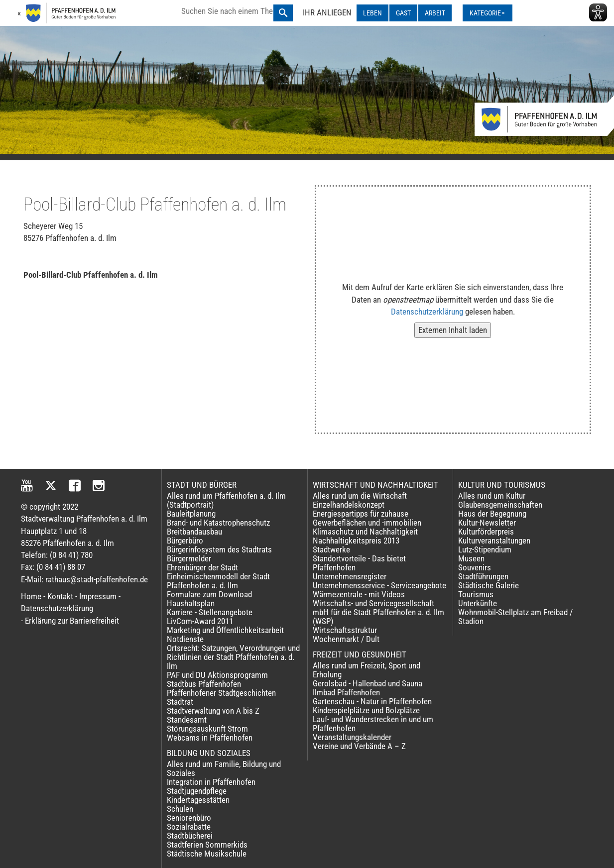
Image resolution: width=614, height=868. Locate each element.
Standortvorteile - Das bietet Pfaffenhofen (359, 563)
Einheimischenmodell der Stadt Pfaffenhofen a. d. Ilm (218, 581)
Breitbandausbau (194, 532)
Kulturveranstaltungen (494, 541)
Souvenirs (475, 567)
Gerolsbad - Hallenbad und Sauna (368, 683)
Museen (471, 558)
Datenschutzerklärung (427, 312)
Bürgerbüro (185, 541)
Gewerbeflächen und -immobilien (367, 523)
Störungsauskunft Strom (207, 729)
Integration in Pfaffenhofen (211, 782)
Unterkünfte (478, 603)
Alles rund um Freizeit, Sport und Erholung (367, 670)
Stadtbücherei (190, 836)
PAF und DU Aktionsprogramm (217, 675)
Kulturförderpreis (486, 532)
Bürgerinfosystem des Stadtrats (219, 549)
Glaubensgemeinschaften (500, 505)
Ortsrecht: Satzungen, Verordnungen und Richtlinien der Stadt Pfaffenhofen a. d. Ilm (233, 657)
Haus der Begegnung (492, 514)
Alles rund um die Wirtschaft (360, 496)
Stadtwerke (331, 549)
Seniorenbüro (189, 818)
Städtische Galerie (489, 585)
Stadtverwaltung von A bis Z (213, 711)
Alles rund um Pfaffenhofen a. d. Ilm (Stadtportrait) (226, 500)
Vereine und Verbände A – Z (359, 746)
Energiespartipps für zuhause (361, 514)
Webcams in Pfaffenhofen (210, 738)
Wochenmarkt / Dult (346, 639)
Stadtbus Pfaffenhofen (204, 684)
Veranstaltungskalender (352, 737)
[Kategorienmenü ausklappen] (488, 13)
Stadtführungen (483, 576)
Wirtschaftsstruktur (345, 630)
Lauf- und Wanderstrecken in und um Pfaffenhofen (373, 724)
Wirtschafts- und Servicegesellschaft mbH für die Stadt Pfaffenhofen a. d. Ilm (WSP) (378, 612)
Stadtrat (180, 702)
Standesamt (187, 720)
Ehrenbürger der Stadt (202, 567)
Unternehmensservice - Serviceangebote (379, 585)
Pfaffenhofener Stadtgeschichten (221, 693)
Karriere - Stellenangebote (210, 612)
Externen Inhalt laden (453, 330)
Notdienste (185, 639)
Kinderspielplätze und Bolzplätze (366, 710)
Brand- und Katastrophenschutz (218, 523)
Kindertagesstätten (198, 800)
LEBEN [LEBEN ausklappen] (372, 13)
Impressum (98, 596)
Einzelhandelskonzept (349, 505)
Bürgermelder (189, 558)
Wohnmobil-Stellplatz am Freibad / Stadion (515, 617)
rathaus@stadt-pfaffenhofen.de (97, 579)
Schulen (180, 809)
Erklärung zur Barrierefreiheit (72, 621)
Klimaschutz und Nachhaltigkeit (365, 532)
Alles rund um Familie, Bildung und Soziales (224, 768)
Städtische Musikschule (207, 854)
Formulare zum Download (209, 594)
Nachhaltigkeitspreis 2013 (356, 541)
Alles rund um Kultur (492, 496)
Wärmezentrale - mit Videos (359, 594)
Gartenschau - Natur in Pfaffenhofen (372, 701)
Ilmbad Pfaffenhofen (346, 692)
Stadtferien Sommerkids (207, 845)
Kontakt (60, 596)
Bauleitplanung (191, 514)
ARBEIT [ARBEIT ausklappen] (435, 13)
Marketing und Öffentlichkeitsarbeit (225, 630)
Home (31, 596)
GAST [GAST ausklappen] (403, 13)
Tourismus (476, 594)
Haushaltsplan (191, 603)
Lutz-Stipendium (485, 549)
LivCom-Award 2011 (200, 621)
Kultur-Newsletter (487, 523)
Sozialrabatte (189, 827)
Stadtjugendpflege (197, 791)
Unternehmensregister (350, 576)
